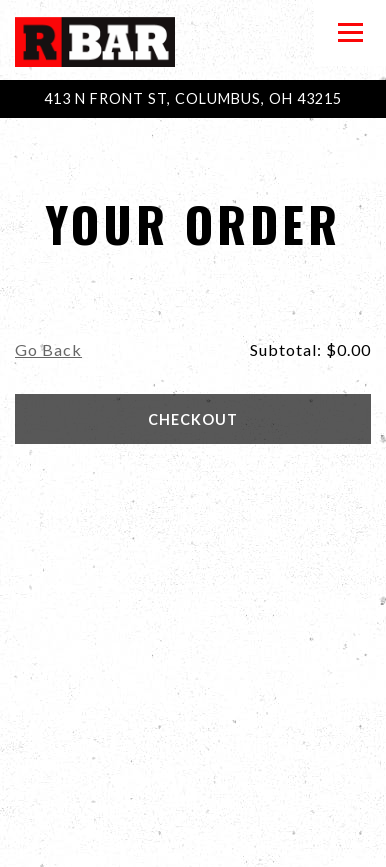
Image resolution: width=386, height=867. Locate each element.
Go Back (48, 349)
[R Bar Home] (95, 40)
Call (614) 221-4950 (193, 790)
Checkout (193, 419)
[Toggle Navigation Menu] (350, 33)
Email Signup (193, 841)
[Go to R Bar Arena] (193, 99)
